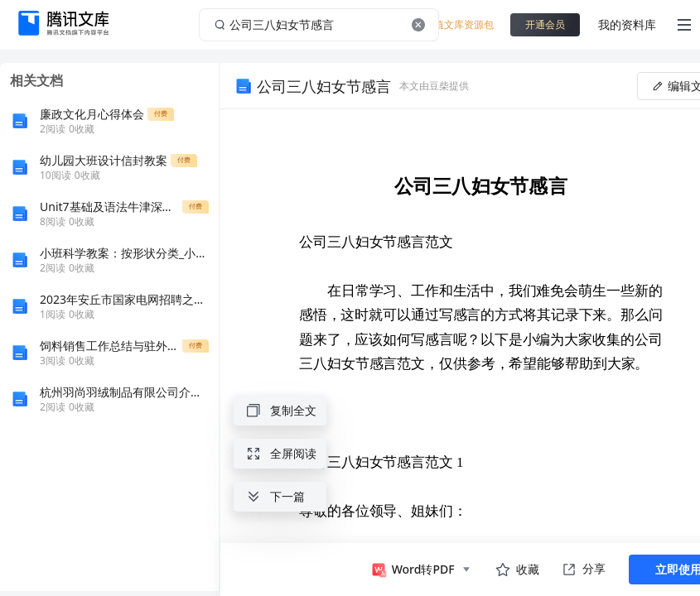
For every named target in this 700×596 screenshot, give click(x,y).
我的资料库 (627, 24)
